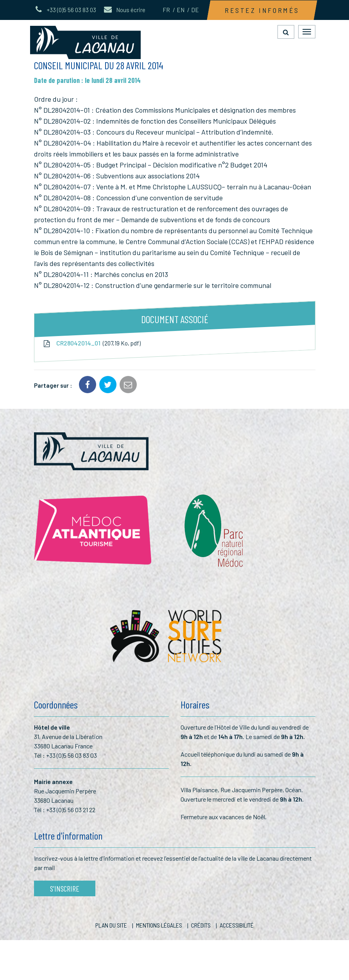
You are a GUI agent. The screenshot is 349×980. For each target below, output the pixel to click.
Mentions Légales (159, 925)
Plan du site (111, 925)
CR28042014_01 (91, 343)
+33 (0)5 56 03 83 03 (72, 755)
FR (166, 10)
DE (195, 10)
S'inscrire (65, 888)
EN (181, 10)
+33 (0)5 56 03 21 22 (71, 810)
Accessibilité (237, 925)
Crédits (201, 925)
